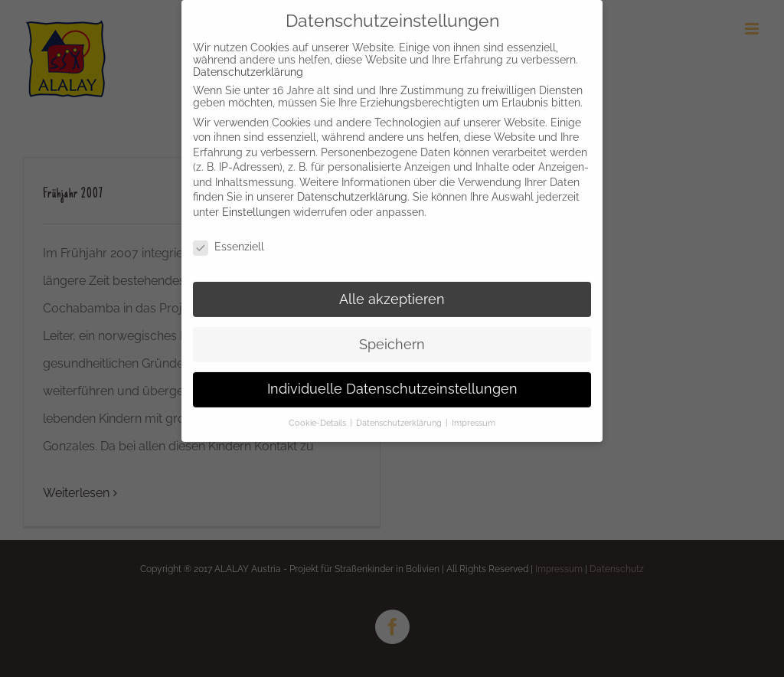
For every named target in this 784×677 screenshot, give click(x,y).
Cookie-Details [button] (318, 417)
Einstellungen (256, 206)
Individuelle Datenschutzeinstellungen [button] (392, 384)
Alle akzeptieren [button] (392, 293)
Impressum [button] (474, 417)
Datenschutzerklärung (248, 66)
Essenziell (229, 240)
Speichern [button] (392, 338)
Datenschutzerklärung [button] (400, 417)
